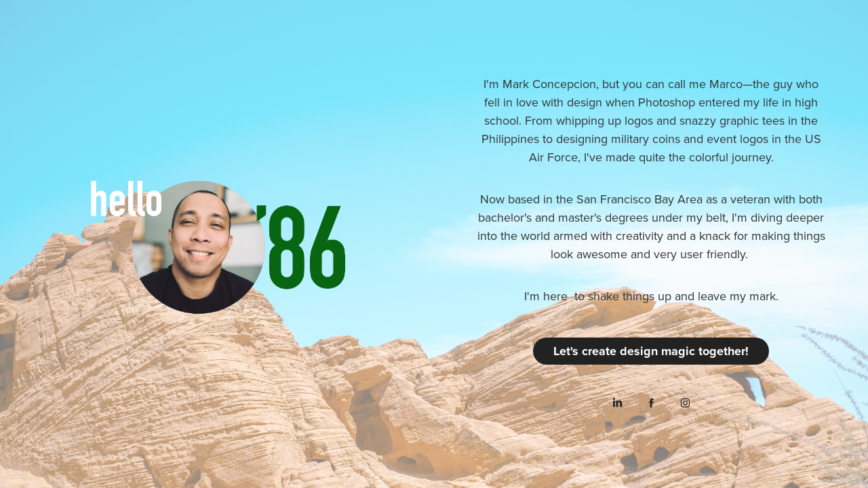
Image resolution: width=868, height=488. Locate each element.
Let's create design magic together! (651, 351)
